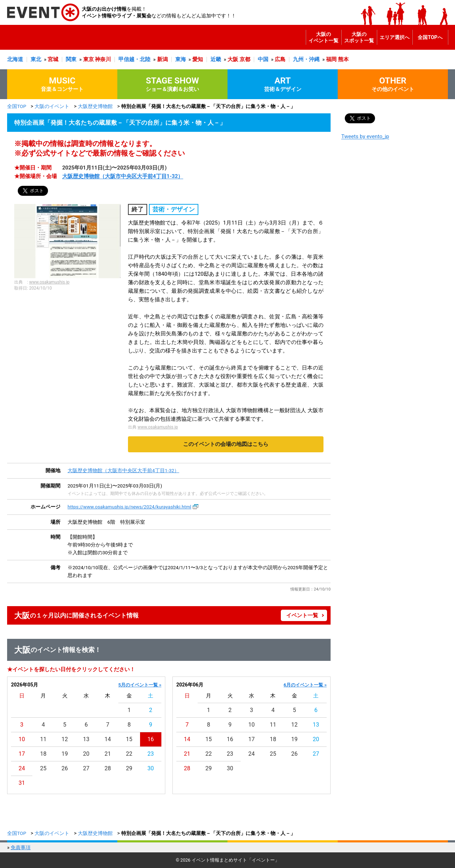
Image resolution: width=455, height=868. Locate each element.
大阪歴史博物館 (95, 106)
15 (129, 739)
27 (86, 768)
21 (108, 754)
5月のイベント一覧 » (140, 685)
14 (108, 739)
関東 (71, 59)
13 (86, 739)
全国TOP (17, 106)
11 (43, 739)
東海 (181, 59)
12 (65, 739)
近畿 (216, 59)
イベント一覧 (302, 615)
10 (22, 739)
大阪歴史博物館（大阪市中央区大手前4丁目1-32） (123, 176)
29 (129, 768)
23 (151, 754)
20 (86, 754)
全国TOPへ (430, 37)
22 (129, 754)
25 (43, 768)
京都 (245, 59)
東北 (36, 59)
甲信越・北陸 (134, 59)
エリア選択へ (395, 37)
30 (151, 768)
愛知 (198, 59)
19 (65, 754)
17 (22, 754)
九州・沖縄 (306, 59)
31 (22, 783)
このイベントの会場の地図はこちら (226, 444)
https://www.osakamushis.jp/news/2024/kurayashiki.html (129, 507)
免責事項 (21, 847)
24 (22, 768)
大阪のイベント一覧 (323, 37)
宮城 (53, 59)
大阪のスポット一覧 (359, 37)
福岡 (331, 59)
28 (108, 768)
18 (43, 754)
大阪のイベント (52, 106)
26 (65, 768)
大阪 (233, 59)
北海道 (15, 59)
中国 (263, 59)
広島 (280, 59)
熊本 (343, 59)
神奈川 (103, 59)
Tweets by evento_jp (365, 136)
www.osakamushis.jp (49, 282)
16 (151, 739)
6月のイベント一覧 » (305, 685)
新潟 (162, 59)
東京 (89, 59)
